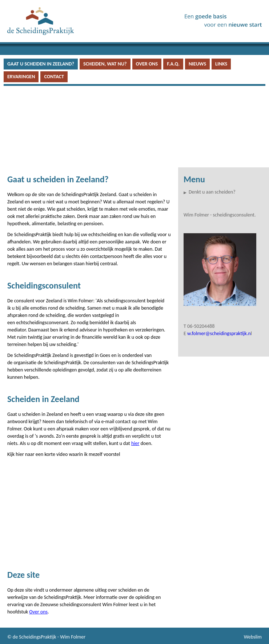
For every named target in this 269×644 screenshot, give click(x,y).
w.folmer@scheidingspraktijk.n (219, 333)
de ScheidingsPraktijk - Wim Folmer (49, 637)
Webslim (253, 637)
